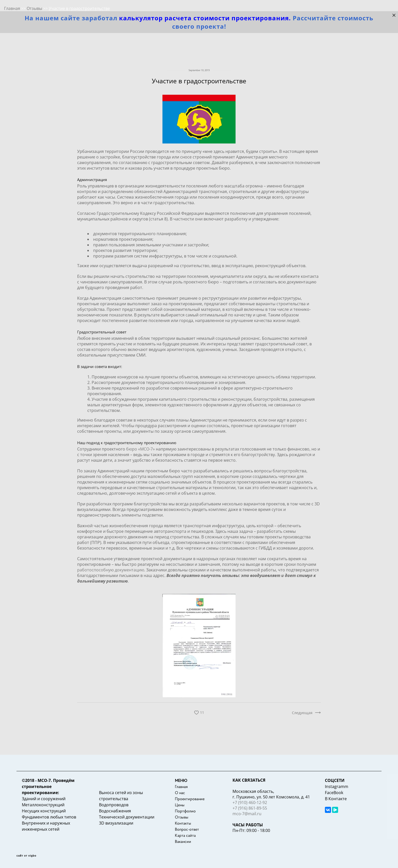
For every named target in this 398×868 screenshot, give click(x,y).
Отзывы (182, 817)
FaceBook (334, 793)
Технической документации (127, 817)
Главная (181, 786)
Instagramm (337, 786)
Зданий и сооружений (44, 799)
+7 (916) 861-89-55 (250, 808)
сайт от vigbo (26, 856)
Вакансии (183, 841)
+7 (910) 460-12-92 (250, 802)
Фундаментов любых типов (49, 817)
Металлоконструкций (43, 805)
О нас (180, 793)
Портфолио (185, 811)
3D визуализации (116, 823)
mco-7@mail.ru (247, 814)
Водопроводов (114, 805)
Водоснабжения (115, 811)
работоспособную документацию (111, 570)
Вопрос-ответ (187, 829)
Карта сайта (185, 835)
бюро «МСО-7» (140, 449)
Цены (180, 805)
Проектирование (190, 799)
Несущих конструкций (44, 811)
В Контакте (336, 799)
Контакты (183, 823)
